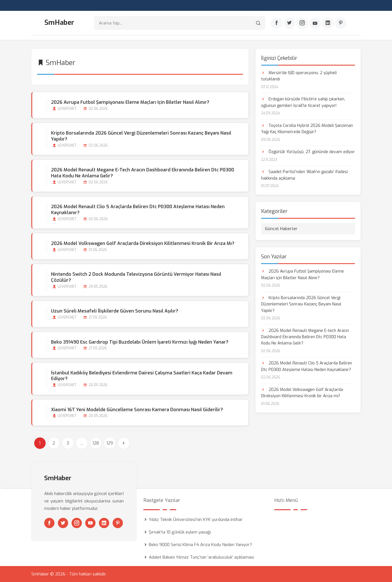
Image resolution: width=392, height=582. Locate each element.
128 (96, 443)
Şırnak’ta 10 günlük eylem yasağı (180, 532)
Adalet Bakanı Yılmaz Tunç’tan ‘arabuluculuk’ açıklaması (201, 557)
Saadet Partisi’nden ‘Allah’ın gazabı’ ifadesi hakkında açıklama (304, 175)
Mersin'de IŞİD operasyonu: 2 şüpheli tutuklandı (299, 76)
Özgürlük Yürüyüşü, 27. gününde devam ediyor (308, 152)
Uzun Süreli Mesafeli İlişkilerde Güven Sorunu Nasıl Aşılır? (115, 311)
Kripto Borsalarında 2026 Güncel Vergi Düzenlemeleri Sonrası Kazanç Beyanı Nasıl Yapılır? (141, 136)
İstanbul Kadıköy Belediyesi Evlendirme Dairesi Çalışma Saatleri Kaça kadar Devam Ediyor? (142, 376)
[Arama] (258, 23)
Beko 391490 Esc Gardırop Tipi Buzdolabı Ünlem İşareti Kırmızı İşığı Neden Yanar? (140, 342)
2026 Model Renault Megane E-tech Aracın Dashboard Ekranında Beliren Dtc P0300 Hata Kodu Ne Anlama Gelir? (143, 173)
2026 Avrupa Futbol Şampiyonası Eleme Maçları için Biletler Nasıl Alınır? (130, 102)
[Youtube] (315, 23)
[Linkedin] (328, 23)
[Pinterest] (341, 23)
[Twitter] (289, 23)
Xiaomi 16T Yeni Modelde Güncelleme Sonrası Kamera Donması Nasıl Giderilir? (137, 410)
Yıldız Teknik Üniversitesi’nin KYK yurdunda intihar (196, 520)
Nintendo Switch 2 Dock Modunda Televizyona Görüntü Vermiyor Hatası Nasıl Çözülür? (136, 277)
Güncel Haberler (281, 229)
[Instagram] (302, 23)
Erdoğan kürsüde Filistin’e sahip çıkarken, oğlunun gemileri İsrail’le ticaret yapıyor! (303, 102)
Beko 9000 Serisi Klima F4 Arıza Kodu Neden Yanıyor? (200, 545)
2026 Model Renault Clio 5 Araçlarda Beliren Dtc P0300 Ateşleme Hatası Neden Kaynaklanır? (138, 210)
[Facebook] (277, 23)
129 (110, 443)
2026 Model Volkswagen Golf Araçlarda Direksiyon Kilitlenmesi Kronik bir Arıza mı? (143, 243)
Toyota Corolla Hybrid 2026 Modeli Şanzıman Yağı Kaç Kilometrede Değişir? (307, 129)
